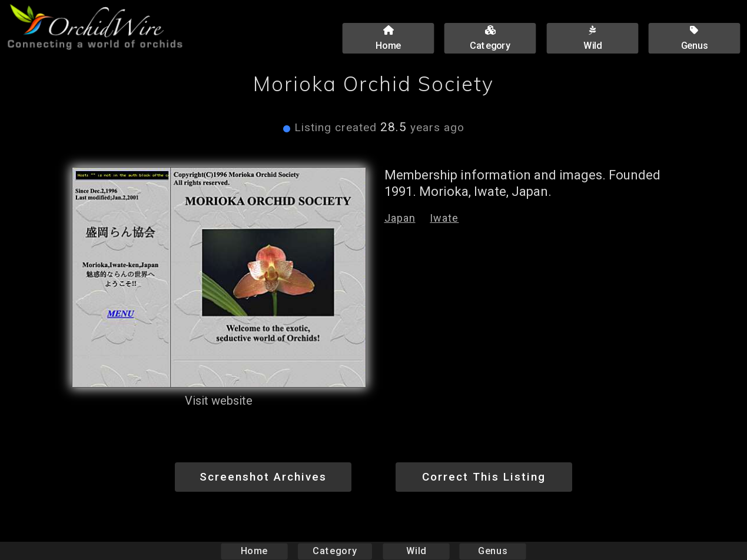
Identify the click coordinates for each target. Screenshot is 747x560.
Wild (416, 551)
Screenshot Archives (263, 477)
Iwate (444, 218)
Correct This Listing (484, 477)
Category (335, 551)
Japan (400, 218)
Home (254, 551)
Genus (493, 551)
